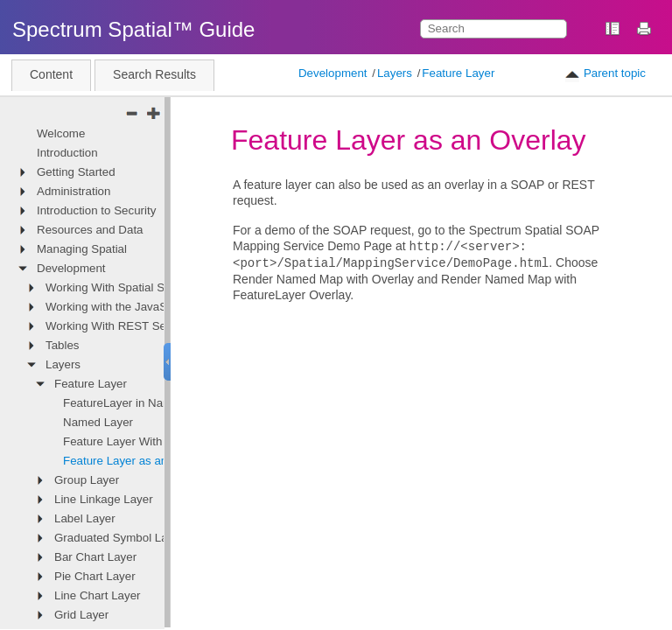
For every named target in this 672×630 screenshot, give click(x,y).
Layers (395, 73)
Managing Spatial (82, 249)
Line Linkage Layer (104, 499)
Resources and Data (90, 230)
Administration (73, 191)
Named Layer (98, 422)
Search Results (154, 74)
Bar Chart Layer (95, 557)
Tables (63, 345)
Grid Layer (81, 615)
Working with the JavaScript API (128, 307)
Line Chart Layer (98, 595)
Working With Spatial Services (123, 287)
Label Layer (85, 518)
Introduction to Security (96, 210)
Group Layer (87, 480)
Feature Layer (458, 73)
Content (51, 74)
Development (333, 73)
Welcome (61, 133)
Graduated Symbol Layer (119, 538)
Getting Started (76, 172)
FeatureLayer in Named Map (137, 403)
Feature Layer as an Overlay (137, 461)
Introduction (67, 153)
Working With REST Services (121, 326)
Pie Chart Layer (95, 576)
